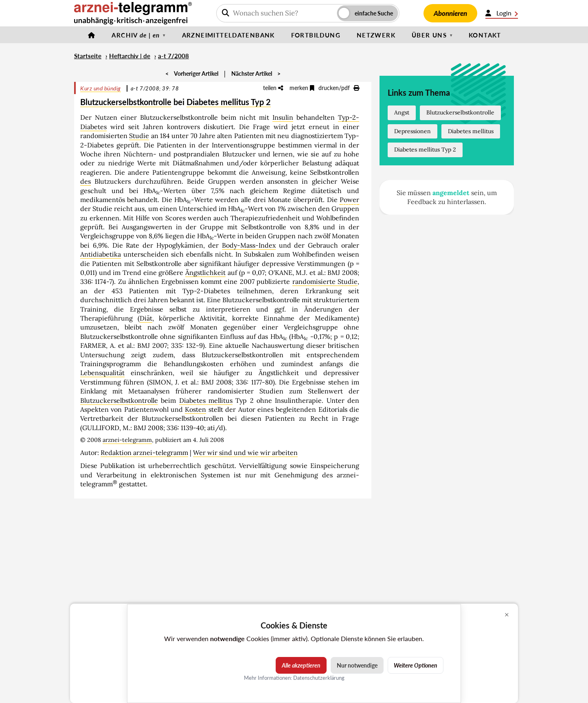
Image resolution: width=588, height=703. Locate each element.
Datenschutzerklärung (319, 678)
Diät (146, 318)
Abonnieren (450, 13)
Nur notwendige (357, 665)
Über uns (429, 35)
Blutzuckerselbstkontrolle (126, 102)
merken (302, 88)
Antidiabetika (101, 254)
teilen (273, 88)
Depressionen (412, 131)
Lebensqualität (102, 373)
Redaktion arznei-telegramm (144, 453)
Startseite (88, 56)
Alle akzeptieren (301, 665)
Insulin (283, 117)
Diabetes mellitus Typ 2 (229, 102)
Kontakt (485, 35)
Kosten (195, 409)
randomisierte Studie (325, 281)
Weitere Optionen (416, 665)
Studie (139, 136)
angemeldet (451, 193)
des (86, 181)
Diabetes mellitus (206, 400)
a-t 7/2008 (173, 56)
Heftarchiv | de (130, 56)
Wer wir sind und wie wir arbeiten (245, 453)
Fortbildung (316, 35)
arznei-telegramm (127, 440)
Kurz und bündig (101, 88)
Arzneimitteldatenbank (228, 35)
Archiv (136, 35)
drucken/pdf (339, 88)
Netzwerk (376, 35)
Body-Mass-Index (249, 245)
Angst (402, 112)
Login (502, 13)
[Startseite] (92, 35)
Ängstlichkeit (205, 272)
